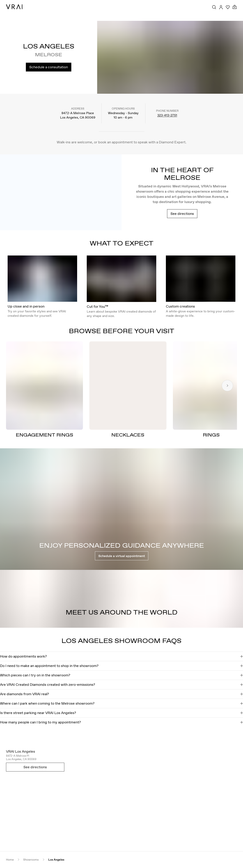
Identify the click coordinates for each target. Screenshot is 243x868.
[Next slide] (227, 386)
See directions (182, 214)
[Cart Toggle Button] (235, 7)
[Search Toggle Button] (214, 7)
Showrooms (31, 860)
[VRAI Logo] (14, 7)
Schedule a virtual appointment (122, 556)
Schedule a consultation (49, 67)
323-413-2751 (167, 115)
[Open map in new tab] (121, 797)
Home (10, 860)
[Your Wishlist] (228, 7)
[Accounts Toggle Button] (221, 7)
